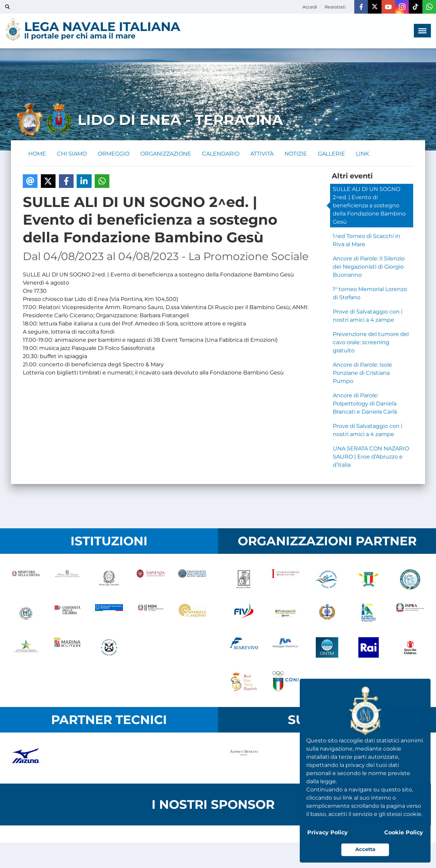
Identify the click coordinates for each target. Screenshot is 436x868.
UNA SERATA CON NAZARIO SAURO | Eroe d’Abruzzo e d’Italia (371, 457)
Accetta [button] (365, 849)
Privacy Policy (328, 832)
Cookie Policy (404, 832)
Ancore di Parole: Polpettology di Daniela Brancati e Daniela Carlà (365, 404)
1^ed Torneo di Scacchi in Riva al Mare (367, 240)
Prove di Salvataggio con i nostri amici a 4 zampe (368, 316)
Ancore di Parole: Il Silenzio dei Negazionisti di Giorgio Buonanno (369, 267)
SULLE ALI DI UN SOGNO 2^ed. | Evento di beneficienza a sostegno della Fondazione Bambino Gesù (369, 205)
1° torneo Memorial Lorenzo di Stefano (370, 293)
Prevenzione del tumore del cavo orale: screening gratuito (371, 342)
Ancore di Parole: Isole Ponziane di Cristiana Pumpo (362, 373)
